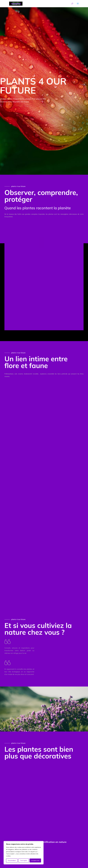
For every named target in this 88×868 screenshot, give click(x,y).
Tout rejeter (24, 860)
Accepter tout (35, 860)
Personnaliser (12, 860)
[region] (24, 853)
